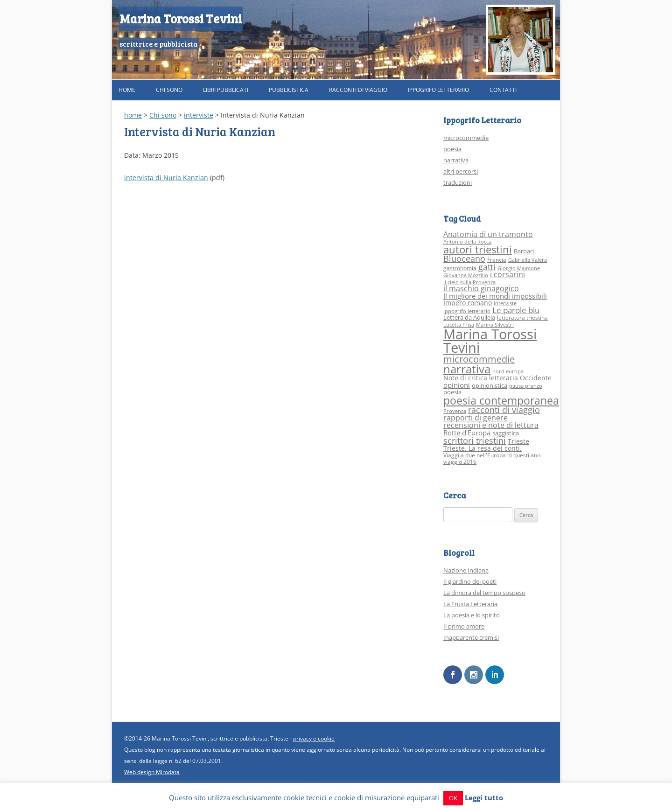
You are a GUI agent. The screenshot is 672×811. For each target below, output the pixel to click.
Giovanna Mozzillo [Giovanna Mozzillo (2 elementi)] (466, 275)
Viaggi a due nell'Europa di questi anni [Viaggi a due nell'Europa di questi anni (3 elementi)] (493, 455)
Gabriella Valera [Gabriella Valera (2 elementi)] (528, 260)
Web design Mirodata (152, 772)
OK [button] (453, 798)
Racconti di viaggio (358, 90)
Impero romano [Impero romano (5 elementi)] (468, 303)
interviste (199, 115)
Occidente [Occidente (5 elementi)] (536, 378)
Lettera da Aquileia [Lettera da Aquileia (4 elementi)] (469, 317)
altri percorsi (461, 171)
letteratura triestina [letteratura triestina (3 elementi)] (522, 318)
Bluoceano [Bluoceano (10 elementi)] (464, 259)
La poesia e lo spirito (472, 615)
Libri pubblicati (226, 90)
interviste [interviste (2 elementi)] (505, 303)
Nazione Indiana (466, 570)
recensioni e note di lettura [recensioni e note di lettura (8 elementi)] (491, 425)
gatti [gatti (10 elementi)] (487, 267)
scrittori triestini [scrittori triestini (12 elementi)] (475, 440)
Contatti (503, 90)
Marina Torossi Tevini (181, 18)
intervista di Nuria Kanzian (166, 178)
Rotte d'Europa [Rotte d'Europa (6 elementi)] (467, 433)
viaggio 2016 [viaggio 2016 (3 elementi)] (460, 462)
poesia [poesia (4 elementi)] (452, 392)
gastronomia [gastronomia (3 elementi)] (460, 268)
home (133, 115)
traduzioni (458, 182)
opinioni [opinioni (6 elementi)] (457, 385)
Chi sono (169, 90)
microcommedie (466, 138)
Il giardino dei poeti (470, 581)
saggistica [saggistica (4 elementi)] (506, 433)
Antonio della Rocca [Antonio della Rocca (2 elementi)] (467, 242)
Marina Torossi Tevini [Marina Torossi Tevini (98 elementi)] (490, 341)
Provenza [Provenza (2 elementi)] (455, 411)
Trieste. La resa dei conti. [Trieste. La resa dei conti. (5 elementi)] (483, 448)
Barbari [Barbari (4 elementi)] (524, 251)
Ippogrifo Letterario (438, 90)
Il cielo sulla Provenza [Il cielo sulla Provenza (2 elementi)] (469, 282)
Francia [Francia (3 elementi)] (497, 260)
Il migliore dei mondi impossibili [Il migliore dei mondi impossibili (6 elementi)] (495, 296)
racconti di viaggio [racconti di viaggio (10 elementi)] (504, 410)
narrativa (456, 160)
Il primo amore (464, 626)
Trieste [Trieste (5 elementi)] (518, 441)
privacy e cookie (314, 738)
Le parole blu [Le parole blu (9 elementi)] (516, 310)
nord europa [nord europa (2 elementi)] (508, 371)
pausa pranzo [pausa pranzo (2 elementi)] (526, 386)
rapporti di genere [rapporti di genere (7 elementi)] (476, 418)
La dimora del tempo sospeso (484, 593)
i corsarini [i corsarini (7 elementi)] (507, 274)
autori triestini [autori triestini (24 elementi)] (478, 249)
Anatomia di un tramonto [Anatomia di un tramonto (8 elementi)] (488, 234)
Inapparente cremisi (471, 637)
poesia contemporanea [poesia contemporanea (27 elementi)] (501, 401)
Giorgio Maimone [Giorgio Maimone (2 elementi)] (519, 268)
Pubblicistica (289, 90)
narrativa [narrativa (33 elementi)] (467, 369)
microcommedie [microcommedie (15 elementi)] (479, 359)
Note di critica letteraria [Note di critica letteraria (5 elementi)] (481, 378)
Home (127, 90)
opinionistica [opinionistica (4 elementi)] (490, 385)
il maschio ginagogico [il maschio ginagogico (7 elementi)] (481, 288)
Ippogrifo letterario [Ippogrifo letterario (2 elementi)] (467, 311)
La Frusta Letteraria (470, 604)
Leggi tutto (484, 797)
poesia (452, 149)
